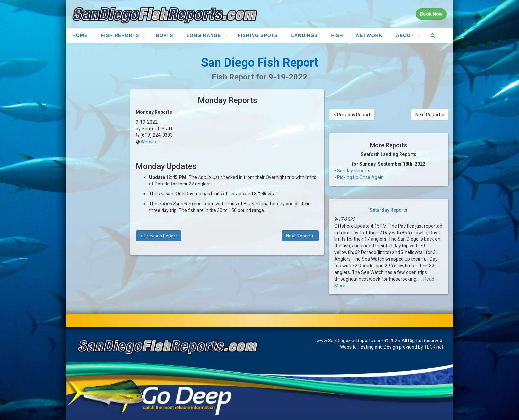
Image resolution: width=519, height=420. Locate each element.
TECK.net (434, 347)
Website (149, 142)
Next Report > (300, 236)
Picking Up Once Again (360, 177)
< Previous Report (159, 236)
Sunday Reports (354, 171)
